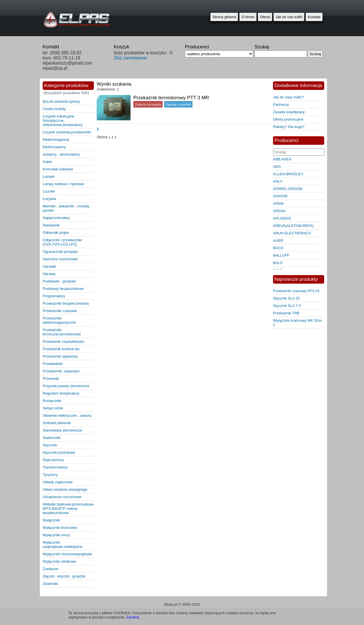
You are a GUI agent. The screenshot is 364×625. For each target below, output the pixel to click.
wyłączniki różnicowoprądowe (67, 554)
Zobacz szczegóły (148, 104)
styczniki (50, 445)
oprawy (49, 274)
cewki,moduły (54, 109)
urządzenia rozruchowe (62, 497)
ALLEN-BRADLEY (288, 174)
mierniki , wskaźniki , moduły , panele (67, 208)
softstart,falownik (57, 423)
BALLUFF (281, 255)
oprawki (49, 266)
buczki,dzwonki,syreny (61, 101)
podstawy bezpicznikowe (63, 289)
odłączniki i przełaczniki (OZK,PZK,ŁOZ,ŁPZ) (62, 242)
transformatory (55, 467)
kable (47, 162)
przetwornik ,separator (61, 371)
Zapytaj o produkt (178, 104)
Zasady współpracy (289, 112)
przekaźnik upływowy (60, 356)
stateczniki (52, 438)
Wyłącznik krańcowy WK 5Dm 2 (298, 323)
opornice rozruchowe (60, 259)
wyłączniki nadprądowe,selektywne (62, 544)
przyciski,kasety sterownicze (66, 386)
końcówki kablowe (58, 169)
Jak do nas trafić (289, 17)
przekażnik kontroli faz (61, 349)
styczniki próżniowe (59, 452)
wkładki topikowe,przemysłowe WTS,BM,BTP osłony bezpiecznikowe (68, 509)
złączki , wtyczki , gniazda (64, 576)
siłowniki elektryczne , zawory (67, 415)
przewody (51, 378)
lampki (49, 177)
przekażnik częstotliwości (64, 342)
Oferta (265, 17)
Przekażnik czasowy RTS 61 (296, 291)
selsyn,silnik (53, 408)
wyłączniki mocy (56, 535)
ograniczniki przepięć (60, 252)
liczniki (49, 191)
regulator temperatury (61, 393)
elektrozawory (54, 147)
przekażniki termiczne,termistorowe (62, 332)
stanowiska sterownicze (62, 430)
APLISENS (282, 218)
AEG (277, 167)
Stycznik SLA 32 (286, 298)
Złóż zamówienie (130, 58)
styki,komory (53, 460)
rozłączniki (52, 401)
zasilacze (50, 569)
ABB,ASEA (282, 159)
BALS (278, 263)
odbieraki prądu (56, 233)
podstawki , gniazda (59, 281)
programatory (54, 296)
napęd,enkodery (56, 218)
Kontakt (314, 17)
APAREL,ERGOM (288, 189)
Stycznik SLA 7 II (287, 306)
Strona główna (224, 17)
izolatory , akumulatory (61, 154)
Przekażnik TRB (286, 313)
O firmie (248, 17)
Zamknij (133, 617)
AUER (278, 241)
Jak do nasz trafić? (288, 97)
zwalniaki (50, 584)
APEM (278, 204)
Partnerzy (281, 105)
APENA (279, 211)
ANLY (278, 181)
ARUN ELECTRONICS (292, 233)
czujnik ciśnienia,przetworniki (67, 132)
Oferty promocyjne (288, 119)
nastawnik (51, 225)
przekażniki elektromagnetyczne (59, 320)
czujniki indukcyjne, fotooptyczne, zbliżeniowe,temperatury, (63, 120)
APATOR (280, 196)
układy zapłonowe (58, 482)
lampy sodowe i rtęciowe (63, 184)
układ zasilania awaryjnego (65, 489)
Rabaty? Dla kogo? (289, 127)
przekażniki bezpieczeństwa (66, 303)
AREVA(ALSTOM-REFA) (293, 226)
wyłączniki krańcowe (60, 528)
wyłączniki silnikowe (59, 561)
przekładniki (53, 364)
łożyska (49, 199)
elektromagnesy (56, 140)
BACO (278, 248)
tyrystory (50, 475)
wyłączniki (51, 520)
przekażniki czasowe (60, 311)
